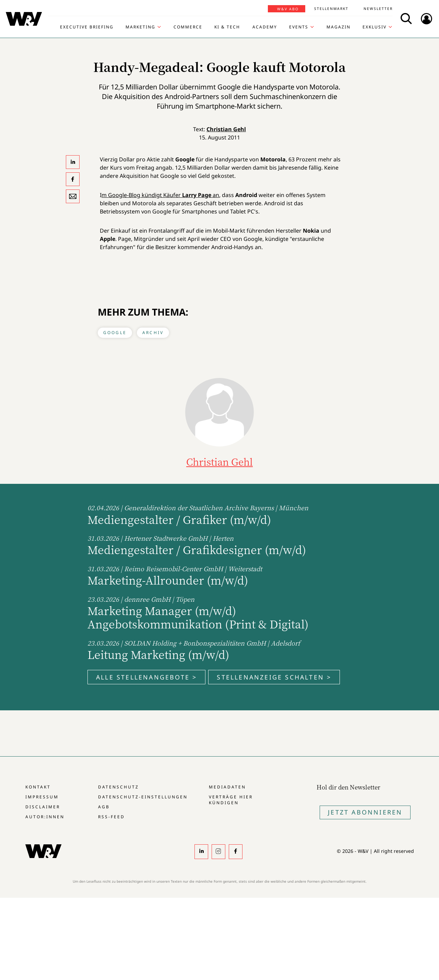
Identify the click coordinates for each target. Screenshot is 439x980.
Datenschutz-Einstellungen (143, 797)
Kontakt (38, 787)
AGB (104, 807)
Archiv (153, 333)
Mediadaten (227, 787)
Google (115, 333)
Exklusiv (375, 27)
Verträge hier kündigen (231, 800)
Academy (265, 27)
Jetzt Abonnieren (365, 812)
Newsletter (378, 9)
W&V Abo (288, 9)
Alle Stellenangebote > (146, 677)
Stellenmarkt (331, 9)
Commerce (188, 27)
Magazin (339, 27)
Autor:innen (45, 817)
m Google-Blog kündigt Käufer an (160, 195)
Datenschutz (118, 787)
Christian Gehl (226, 129)
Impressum (42, 797)
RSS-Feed (111, 817)
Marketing (140, 27)
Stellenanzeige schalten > (274, 677)
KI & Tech (227, 27)
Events (299, 27)
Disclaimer (43, 807)
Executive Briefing (87, 27)
